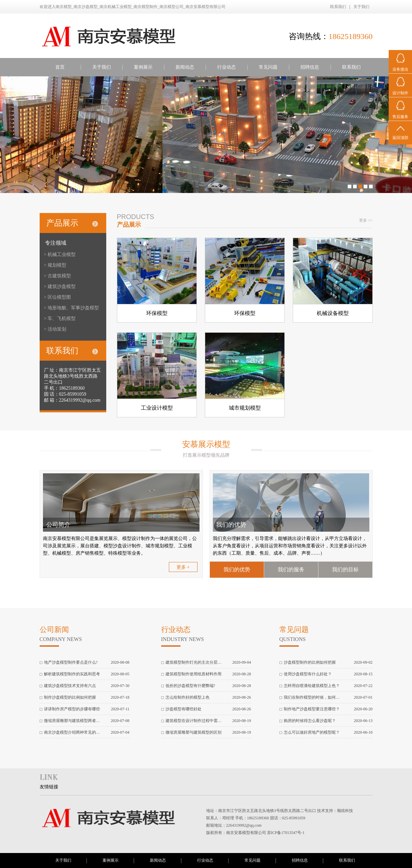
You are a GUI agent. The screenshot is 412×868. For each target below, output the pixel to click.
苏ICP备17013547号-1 (286, 833)
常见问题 (268, 67)
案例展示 (143, 67)
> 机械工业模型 (60, 254)
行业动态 (226, 67)
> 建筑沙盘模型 (60, 286)
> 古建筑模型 (57, 276)
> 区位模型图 (57, 297)
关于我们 (361, 7)
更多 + (183, 567)
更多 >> (366, 220)
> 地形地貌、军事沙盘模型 (71, 308)
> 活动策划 (55, 329)
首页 (60, 67)
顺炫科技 (345, 811)
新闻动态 (185, 67)
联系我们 (338, 7)
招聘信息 (310, 67)
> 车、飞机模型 (60, 318)
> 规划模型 (55, 265)
